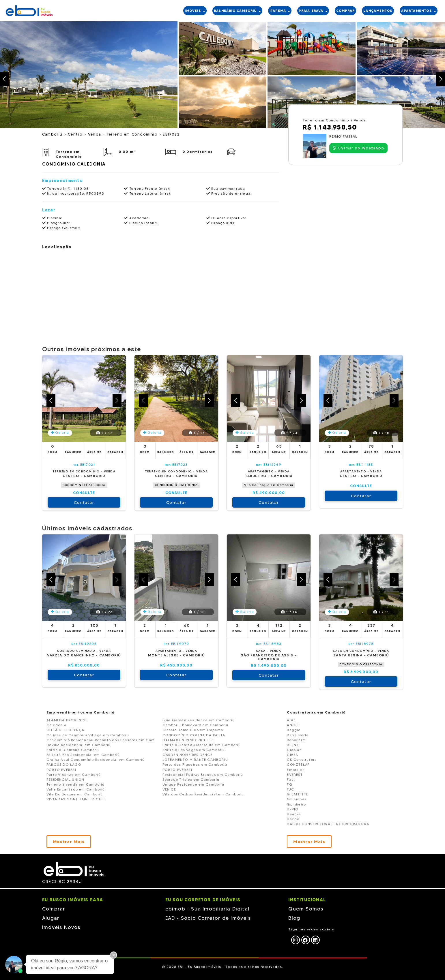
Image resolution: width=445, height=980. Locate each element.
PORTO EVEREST (62, 770)
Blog (294, 918)
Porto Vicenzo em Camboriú (74, 775)
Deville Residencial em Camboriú (78, 745)
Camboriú (53, 134)
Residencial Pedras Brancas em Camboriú (203, 775)
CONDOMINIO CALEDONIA (84, 485)
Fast (291, 779)
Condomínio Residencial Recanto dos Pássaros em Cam (101, 740)
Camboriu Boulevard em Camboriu (196, 725)
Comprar (54, 909)
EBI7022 (171, 134)
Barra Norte (298, 735)
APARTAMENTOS (419, 11)
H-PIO (293, 809)
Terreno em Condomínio (133, 134)
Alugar (51, 918)
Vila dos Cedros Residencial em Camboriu (203, 794)
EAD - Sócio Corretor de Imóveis (208, 918)
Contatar (84, 502)
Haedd (293, 819)
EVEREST (295, 775)
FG (289, 784)
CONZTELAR (298, 764)
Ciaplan (294, 750)
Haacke (294, 814)
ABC (291, 720)
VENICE (169, 789)
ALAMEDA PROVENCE (66, 720)
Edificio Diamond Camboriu (73, 750)
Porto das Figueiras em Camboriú (195, 764)
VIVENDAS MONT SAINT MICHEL (76, 799)
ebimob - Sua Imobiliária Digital (207, 909)
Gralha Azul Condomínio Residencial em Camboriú (96, 760)
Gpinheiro (296, 804)
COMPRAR (345, 11)
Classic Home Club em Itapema (193, 730)
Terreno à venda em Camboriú (75, 784)
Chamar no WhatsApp (359, 148)
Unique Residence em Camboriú (193, 784)
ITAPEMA (280, 11)
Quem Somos (306, 909)
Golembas (297, 799)
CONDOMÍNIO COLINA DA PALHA (194, 735)
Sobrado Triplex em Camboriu (191, 779)
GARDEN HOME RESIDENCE (187, 755)
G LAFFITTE (298, 794)
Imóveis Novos (61, 927)
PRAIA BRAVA (313, 11)
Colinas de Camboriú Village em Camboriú (88, 735)
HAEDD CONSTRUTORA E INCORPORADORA (328, 824)
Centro (76, 134)
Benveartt (296, 740)
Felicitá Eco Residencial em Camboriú (83, 755)
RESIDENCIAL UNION (65, 779)
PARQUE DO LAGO (64, 764)
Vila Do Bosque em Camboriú (269, 485)
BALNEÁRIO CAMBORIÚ (237, 11)
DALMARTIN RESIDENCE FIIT (188, 740)
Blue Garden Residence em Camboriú (199, 720)
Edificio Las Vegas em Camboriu (194, 750)
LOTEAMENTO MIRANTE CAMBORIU (195, 760)
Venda (95, 134)
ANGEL (293, 725)
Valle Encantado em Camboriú (76, 789)
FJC (290, 789)
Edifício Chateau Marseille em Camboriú (202, 745)
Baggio (294, 730)
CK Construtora (302, 760)
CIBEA (292, 755)
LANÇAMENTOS (378, 11)
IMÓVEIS (195, 11)
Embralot (296, 770)
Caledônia (56, 725)
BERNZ (293, 745)
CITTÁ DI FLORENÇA (65, 730)
